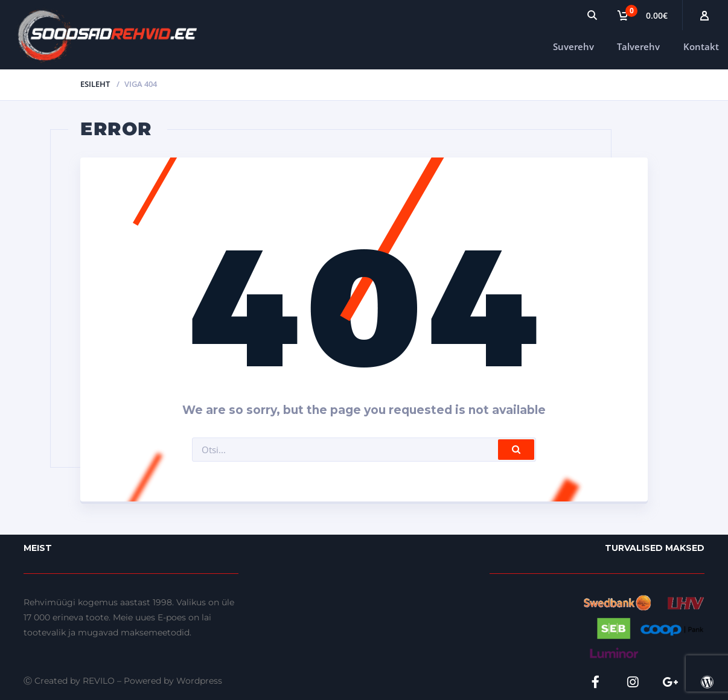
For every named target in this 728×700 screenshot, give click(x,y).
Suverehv (573, 46)
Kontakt (701, 46)
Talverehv (638, 46)
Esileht (95, 84)
